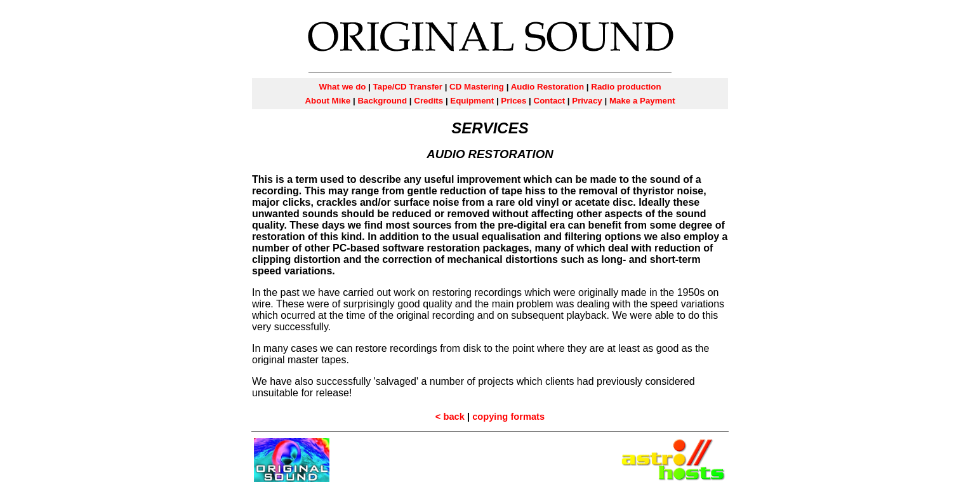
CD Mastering (477, 87)
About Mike (328, 101)
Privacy (587, 101)
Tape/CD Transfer (408, 87)
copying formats (508, 417)
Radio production (626, 87)
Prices (513, 101)
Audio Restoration (546, 87)
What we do (342, 87)
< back (450, 417)
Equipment (472, 101)
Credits (428, 101)
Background (382, 101)
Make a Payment (642, 101)
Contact (550, 101)
